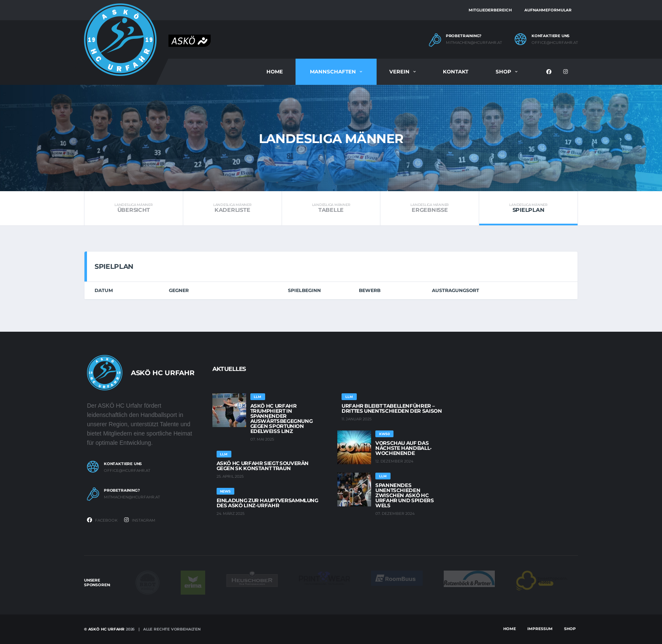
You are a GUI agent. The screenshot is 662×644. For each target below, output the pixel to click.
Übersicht (134, 208)
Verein (399, 72)
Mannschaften (333, 72)
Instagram (140, 520)
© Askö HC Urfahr (104, 629)
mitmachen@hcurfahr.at (474, 43)
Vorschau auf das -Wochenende (404, 448)
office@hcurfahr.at (555, 43)
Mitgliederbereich (490, 10)
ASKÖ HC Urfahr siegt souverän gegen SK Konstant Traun (263, 466)
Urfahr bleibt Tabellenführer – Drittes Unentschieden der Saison (392, 408)
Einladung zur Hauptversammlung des (267, 503)
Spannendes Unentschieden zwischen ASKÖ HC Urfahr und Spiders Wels (405, 495)
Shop (503, 72)
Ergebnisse (430, 208)
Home (275, 72)
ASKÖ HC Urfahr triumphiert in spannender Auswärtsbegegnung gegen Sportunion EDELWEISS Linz (282, 418)
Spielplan (528, 208)
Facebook (102, 520)
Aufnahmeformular (548, 10)
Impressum (540, 629)
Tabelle (331, 208)
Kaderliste (232, 208)
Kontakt (456, 72)
